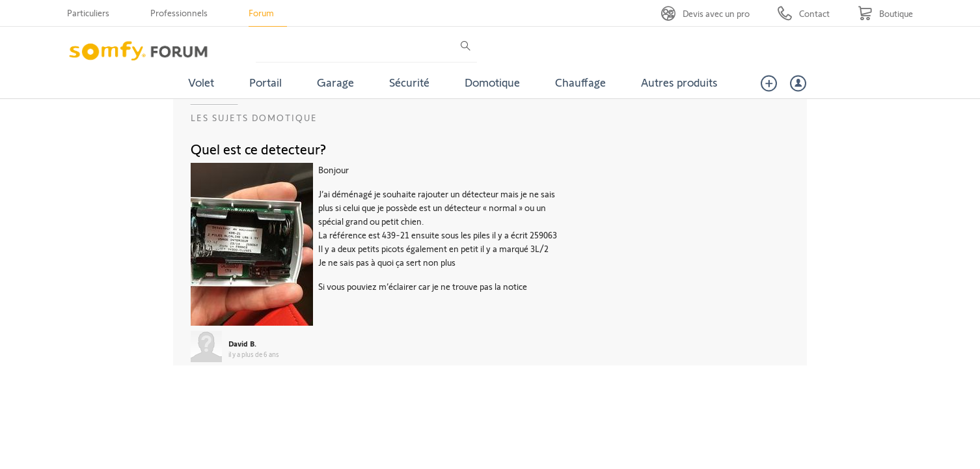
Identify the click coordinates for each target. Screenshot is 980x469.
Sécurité (409, 82)
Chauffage (580, 82)
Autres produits (679, 82)
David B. (242, 343)
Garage (335, 82)
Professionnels (179, 13)
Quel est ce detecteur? (258, 149)
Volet (201, 82)
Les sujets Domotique (254, 118)
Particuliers (88, 13)
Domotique (492, 82)
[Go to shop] (885, 13)
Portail (265, 82)
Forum (261, 13)
